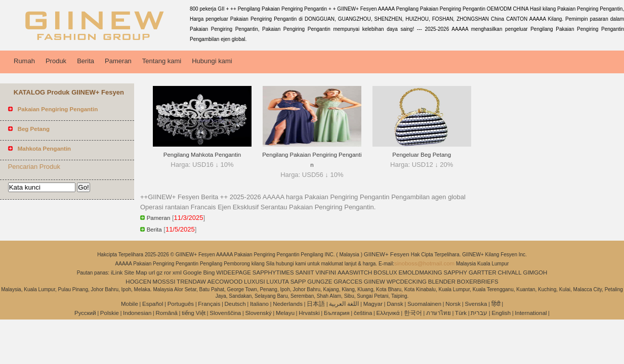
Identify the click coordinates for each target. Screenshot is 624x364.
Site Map (135, 272)
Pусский (85, 313)
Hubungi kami (212, 61)
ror (168, 272)
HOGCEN (138, 282)
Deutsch (235, 304)
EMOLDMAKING (421, 272)
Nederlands (288, 304)
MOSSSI (164, 282)
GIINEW (375, 282)
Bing (209, 272)
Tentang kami (162, 61)
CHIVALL (510, 272)
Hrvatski (309, 313)
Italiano (259, 304)
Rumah (24, 61)
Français (209, 304)
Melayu (285, 313)
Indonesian (137, 313)
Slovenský (258, 313)
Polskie (110, 313)
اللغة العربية (344, 304)
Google (193, 272)
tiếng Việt (194, 313)
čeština (363, 313)
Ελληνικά (388, 313)
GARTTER (483, 272)
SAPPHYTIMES (273, 272)
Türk (461, 313)
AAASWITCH (355, 272)
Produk (56, 61)
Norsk (453, 304)
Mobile (130, 304)
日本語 (316, 304)
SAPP (298, 282)
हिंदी (496, 304)
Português (181, 304)
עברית (479, 313)
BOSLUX (385, 272)
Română (167, 313)
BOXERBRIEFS (478, 282)
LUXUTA (278, 282)
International (531, 313)
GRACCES (348, 282)
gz (159, 272)
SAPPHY (456, 272)
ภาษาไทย (439, 313)
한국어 (413, 313)
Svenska (476, 304)
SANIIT (304, 272)
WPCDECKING (407, 282)
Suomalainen (424, 304)
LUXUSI (255, 282)
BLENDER (442, 282)
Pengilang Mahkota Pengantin (202, 155)
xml (177, 272)
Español (153, 304)
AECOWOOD (225, 282)
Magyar (373, 304)
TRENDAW (191, 282)
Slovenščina (225, 313)
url (152, 272)
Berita (86, 61)
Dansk (395, 304)
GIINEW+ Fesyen (387, 254)
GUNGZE (320, 282)
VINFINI (326, 272)
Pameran (118, 61)
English (501, 313)
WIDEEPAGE (234, 272)
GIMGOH (535, 272)
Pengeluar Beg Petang (422, 155)
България (337, 313)
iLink (117, 272)
